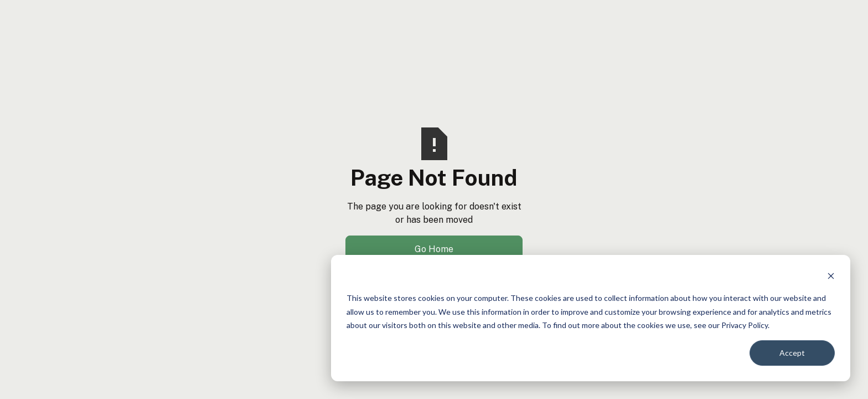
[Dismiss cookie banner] (831, 277)
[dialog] (591, 318)
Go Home (434, 249)
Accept (792, 353)
